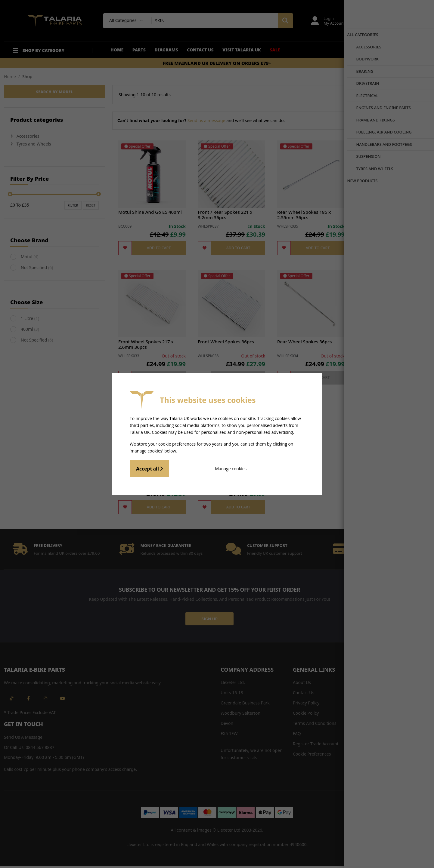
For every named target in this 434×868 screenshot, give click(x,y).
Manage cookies (202, 468)
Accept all (149, 468)
